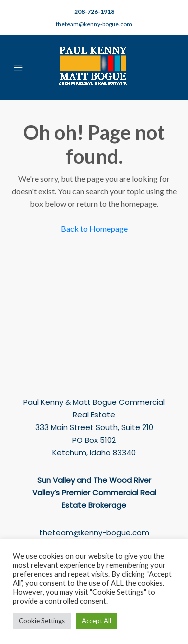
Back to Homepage (94, 228)
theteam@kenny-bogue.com (94, 24)
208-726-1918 (94, 11)
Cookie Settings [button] (42, 621)
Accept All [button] (97, 621)
